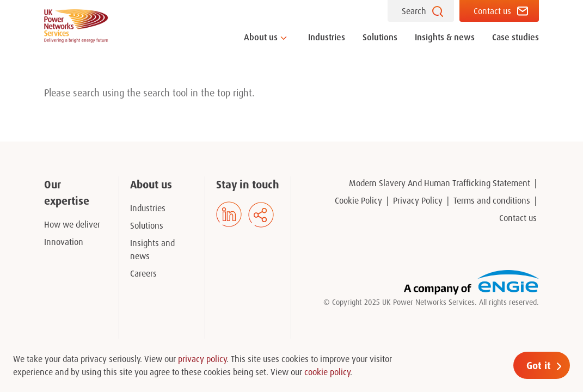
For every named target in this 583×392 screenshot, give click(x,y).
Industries (327, 37)
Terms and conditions (492, 200)
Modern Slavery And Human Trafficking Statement (440, 183)
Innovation (64, 242)
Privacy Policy (418, 200)
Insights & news (445, 37)
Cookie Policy (358, 200)
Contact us (492, 11)
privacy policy (202, 359)
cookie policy (327, 372)
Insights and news (152, 249)
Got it (539, 365)
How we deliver (72, 224)
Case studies (516, 37)
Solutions (380, 37)
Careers (143, 273)
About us (261, 37)
